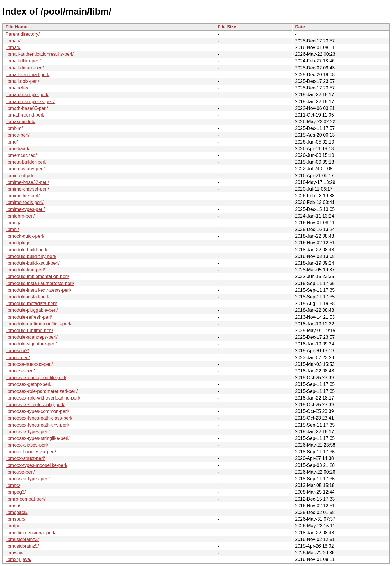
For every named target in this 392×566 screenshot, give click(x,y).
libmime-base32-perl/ (27, 182)
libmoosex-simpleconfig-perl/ (35, 405)
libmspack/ (17, 512)
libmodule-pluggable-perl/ (32, 310)
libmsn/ (13, 506)
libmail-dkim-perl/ (23, 61)
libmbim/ (14, 128)
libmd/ (12, 142)
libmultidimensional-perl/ (31, 533)
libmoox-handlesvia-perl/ (31, 452)
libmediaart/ (18, 149)
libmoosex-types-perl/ (28, 432)
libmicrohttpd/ (19, 176)
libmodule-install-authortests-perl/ (40, 283)
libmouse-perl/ (20, 472)
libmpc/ (13, 485)
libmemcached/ (21, 155)
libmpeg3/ (16, 492)
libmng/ (13, 223)
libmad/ (13, 48)
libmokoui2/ (17, 351)
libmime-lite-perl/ (23, 196)
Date (300, 27)
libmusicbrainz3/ (22, 539)
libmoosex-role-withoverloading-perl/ (43, 398)
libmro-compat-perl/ (26, 499)
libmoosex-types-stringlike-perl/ (38, 438)
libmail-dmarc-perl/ (25, 68)
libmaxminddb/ (20, 122)
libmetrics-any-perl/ (25, 169)
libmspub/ (15, 519)
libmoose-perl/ (20, 371)
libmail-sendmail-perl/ (27, 75)
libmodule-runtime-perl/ (29, 331)
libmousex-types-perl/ (28, 479)
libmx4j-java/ (18, 559)
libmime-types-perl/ (25, 209)
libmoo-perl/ (18, 358)
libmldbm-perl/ (20, 216)
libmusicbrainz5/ (22, 546)
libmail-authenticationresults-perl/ (40, 54)
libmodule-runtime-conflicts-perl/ (39, 324)
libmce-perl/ (18, 135)
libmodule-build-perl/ (26, 250)
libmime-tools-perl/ (25, 202)
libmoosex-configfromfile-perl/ (36, 378)
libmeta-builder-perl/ (26, 162)
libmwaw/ (15, 553)
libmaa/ (13, 41)
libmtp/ (12, 526)
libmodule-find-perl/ (25, 270)
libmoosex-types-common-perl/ (37, 411)
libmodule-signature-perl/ (31, 344)
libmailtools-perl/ (22, 81)
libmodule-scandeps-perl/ (32, 337)
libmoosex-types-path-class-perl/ (39, 418)
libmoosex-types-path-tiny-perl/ (37, 425)
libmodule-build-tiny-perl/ (31, 256)
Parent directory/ (23, 34)
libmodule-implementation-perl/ (37, 276)
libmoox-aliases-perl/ (27, 445)
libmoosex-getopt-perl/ (28, 384)
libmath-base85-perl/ (27, 108)
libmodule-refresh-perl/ (29, 317)
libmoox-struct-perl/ (25, 458)
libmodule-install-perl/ (27, 297)
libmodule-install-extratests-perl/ (38, 290)
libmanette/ (17, 88)
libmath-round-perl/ (25, 115)
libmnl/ (12, 229)
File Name (17, 27)
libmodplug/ (17, 243)
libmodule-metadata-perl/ (31, 303)
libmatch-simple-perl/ (27, 95)
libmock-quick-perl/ (25, 236)
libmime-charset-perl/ (27, 189)
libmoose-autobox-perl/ (29, 364)
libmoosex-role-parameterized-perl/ (42, 391)
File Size (227, 27)
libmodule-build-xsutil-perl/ (33, 263)
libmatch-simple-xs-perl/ (30, 102)
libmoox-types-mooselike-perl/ (36, 465)
